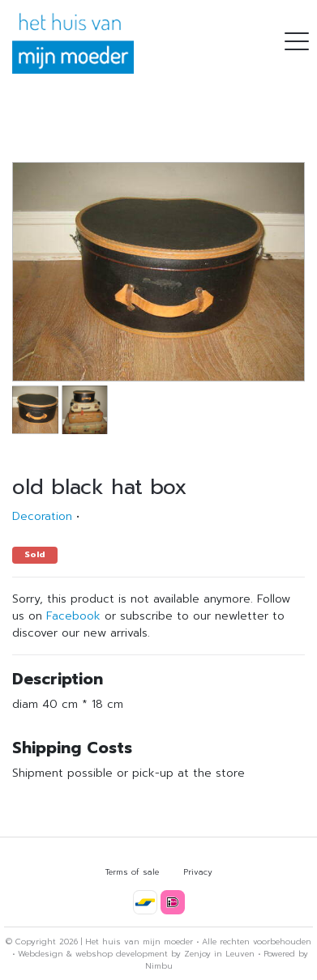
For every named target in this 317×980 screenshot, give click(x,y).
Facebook (73, 616)
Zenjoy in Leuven (219, 954)
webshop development (122, 954)
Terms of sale (132, 872)
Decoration (42, 516)
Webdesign (41, 954)
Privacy (198, 872)
